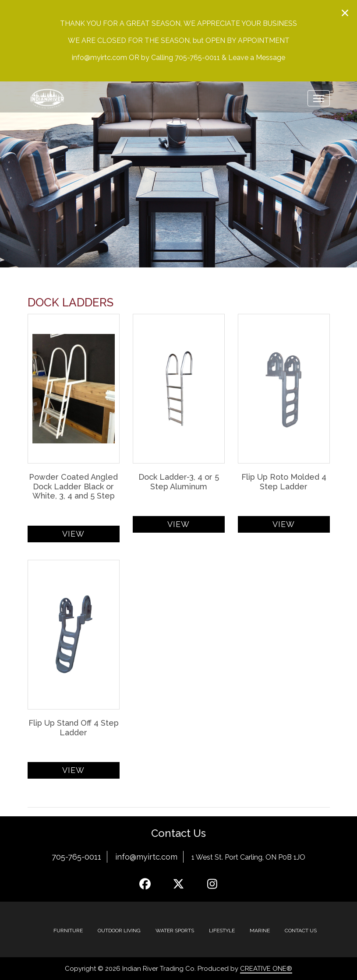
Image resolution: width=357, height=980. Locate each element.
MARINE (260, 931)
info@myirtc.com (146, 857)
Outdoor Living (119, 931)
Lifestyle (222, 931)
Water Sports (175, 931)
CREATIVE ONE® (266, 969)
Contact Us (301, 931)
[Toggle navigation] (319, 98)
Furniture (68, 931)
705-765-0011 (76, 857)
